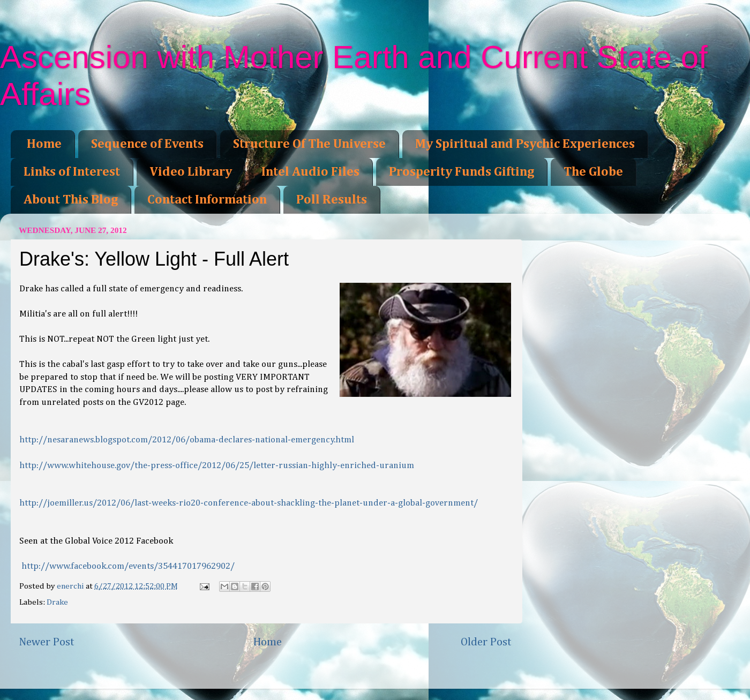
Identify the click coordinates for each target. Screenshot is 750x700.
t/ (249, 503)
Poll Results (332, 200)
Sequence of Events (147, 144)
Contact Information (207, 200)
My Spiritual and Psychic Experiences (525, 144)
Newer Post (47, 642)
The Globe (593, 172)
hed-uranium (217, 466)
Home (44, 144)
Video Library (191, 172)
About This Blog (71, 200)
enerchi (71, 586)
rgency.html (187, 440)
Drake (57, 602)
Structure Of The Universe (309, 144)
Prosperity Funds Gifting (462, 172)
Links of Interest (72, 172)
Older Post (486, 642)
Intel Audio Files (310, 172)
